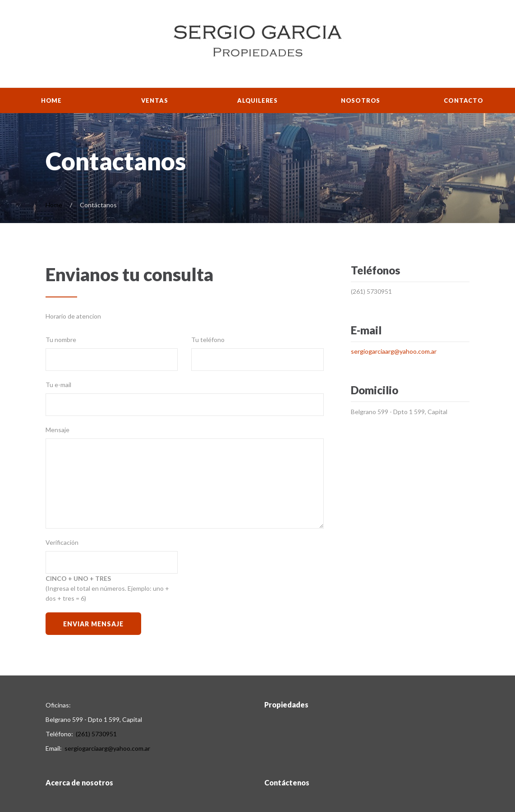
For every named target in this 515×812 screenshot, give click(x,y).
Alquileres (257, 100)
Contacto (463, 100)
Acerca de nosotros (79, 782)
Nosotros (361, 100)
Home (51, 100)
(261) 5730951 (371, 291)
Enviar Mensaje (93, 624)
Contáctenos (287, 782)
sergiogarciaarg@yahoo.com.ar (394, 351)
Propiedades (286, 705)
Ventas (155, 100)
